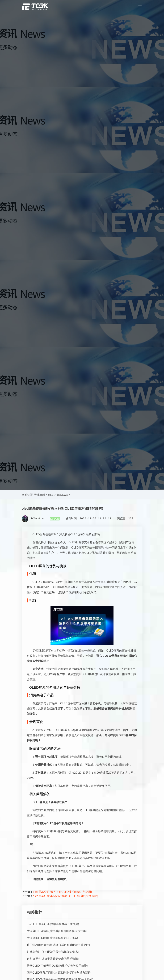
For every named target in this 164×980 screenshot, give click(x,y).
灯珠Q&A (62, 495)
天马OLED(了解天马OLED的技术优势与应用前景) (57, 966)
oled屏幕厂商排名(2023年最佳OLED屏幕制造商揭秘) (65, 896)
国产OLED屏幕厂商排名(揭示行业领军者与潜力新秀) (59, 973)
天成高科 (40, 495)
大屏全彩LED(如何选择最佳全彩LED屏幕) (52, 938)
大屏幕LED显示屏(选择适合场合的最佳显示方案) (57, 931)
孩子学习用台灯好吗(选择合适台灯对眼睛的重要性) (58, 945)
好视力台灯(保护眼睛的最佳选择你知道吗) (53, 952)
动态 (51, 495)
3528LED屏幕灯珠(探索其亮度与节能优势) (53, 924)
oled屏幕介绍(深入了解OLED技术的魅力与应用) (62, 892)
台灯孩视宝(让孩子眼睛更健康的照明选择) (53, 959)
